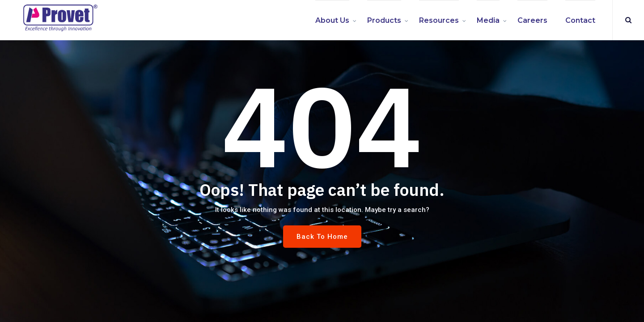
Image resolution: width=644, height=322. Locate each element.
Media (488, 20)
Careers (532, 20)
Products (384, 20)
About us (332, 20)
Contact (580, 20)
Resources (439, 20)
